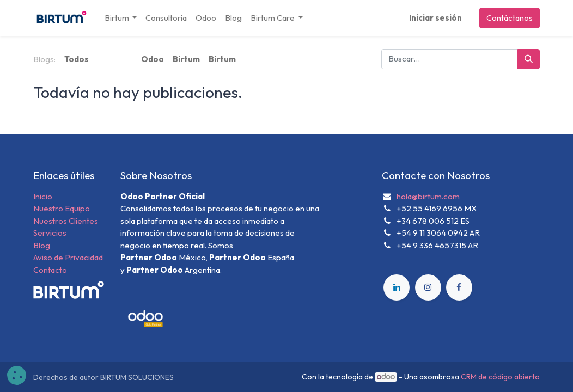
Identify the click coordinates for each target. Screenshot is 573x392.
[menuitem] (166, 18)
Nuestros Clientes (66, 221)
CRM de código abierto (500, 377)
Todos (77, 59)
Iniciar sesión (435, 18)
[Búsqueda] (529, 59)
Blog (42, 245)
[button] (17, 375)
